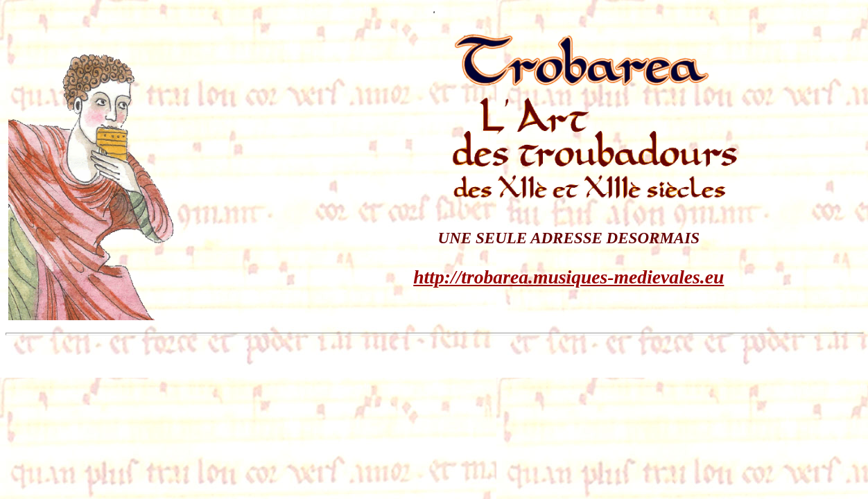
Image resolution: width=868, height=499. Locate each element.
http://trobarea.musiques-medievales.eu (568, 277)
